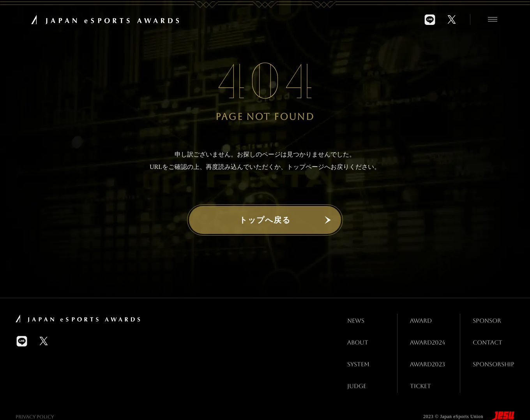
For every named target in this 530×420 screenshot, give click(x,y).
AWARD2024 (426, 335)
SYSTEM (356, 353)
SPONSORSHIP (492, 353)
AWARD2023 (426, 353)
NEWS (353, 318)
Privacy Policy (35, 399)
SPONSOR (485, 318)
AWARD (419, 318)
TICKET (418, 370)
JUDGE (354, 370)
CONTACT (486, 335)
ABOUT (355, 335)
